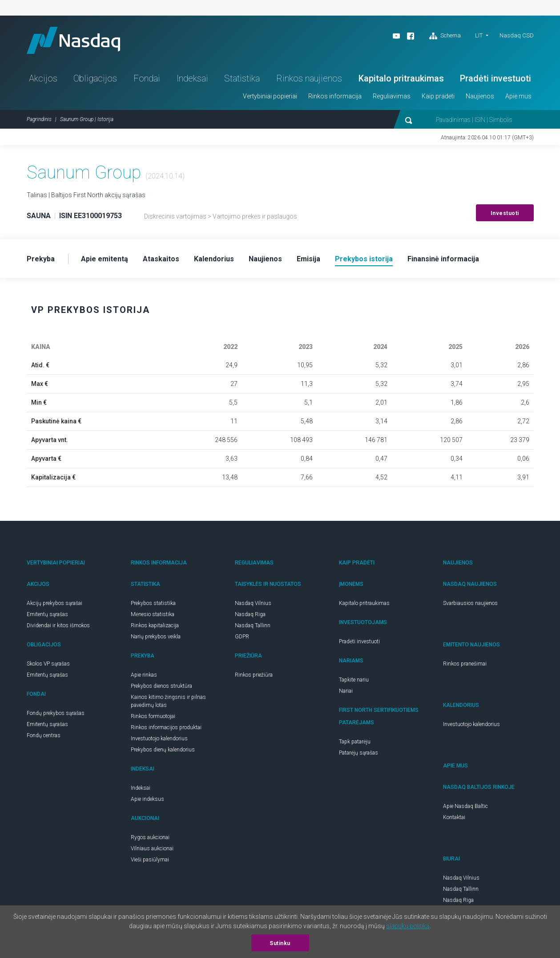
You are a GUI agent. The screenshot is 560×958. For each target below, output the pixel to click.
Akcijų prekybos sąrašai (54, 603)
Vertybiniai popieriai (270, 96)
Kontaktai (454, 817)
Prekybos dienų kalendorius (163, 750)
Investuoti (505, 213)
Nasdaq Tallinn (253, 625)
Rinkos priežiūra (254, 675)
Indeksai (192, 78)
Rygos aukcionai (150, 837)
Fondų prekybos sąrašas (56, 713)
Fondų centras (44, 735)
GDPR (242, 637)
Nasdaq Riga (250, 614)
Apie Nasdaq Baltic (465, 806)
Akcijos (43, 78)
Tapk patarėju (355, 742)
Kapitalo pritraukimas (401, 78)
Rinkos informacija (335, 96)
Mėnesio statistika (153, 614)
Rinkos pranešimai (465, 664)
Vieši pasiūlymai (150, 860)
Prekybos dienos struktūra (161, 686)
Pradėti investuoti (496, 78)
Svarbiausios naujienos (470, 603)
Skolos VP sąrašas (48, 664)
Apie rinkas (144, 675)
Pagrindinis (39, 119)
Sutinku (280, 943)
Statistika (242, 78)
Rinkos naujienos (309, 78)
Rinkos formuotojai (153, 716)
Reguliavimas (392, 96)
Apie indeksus (147, 799)
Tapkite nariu (354, 680)
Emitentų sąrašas (47, 614)
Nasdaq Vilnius (253, 603)
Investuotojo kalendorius (159, 739)
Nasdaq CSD (517, 35)
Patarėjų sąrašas (359, 753)
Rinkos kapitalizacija (155, 625)
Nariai (346, 691)
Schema (445, 36)
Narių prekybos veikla (156, 637)
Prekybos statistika (153, 603)
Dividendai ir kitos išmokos (58, 625)
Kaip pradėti (438, 96)
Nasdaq (73, 40)
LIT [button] (479, 35)
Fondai (147, 78)
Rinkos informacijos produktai (166, 727)
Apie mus (518, 96)
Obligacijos (95, 78)
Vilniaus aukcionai (152, 848)
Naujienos (480, 96)
